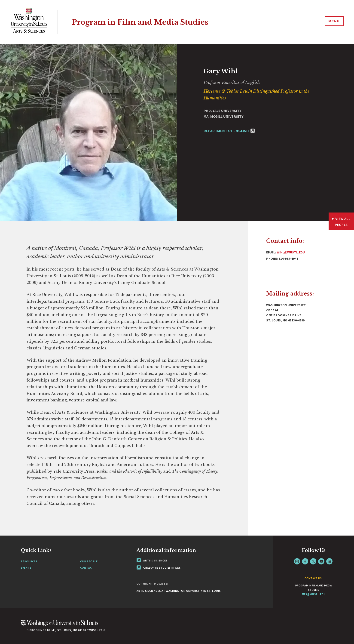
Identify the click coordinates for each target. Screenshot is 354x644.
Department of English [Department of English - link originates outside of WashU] (229, 131)
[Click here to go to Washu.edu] (59, 625)
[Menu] (333, 22)
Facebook (305, 561)
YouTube (321, 561)
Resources (29, 561)
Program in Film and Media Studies (148, 22)
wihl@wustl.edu (291, 252)
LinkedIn (329, 561)
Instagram (297, 561)
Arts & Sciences (152, 560)
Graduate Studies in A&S (159, 568)
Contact (87, 568)
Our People (89, 561)
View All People (343, 222)
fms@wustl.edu (314, 594)
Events (26, 568)
